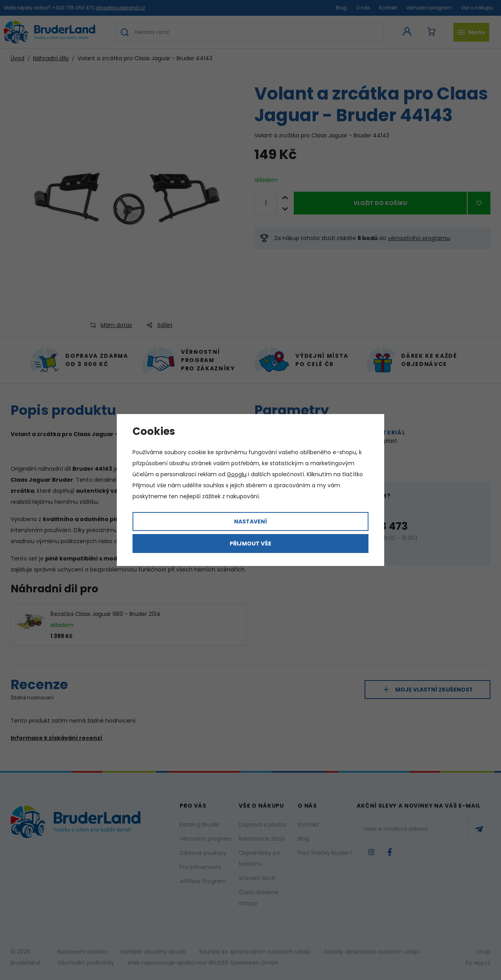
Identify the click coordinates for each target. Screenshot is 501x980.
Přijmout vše (251, 544)
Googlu (237, 474)
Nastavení (251, 521)
